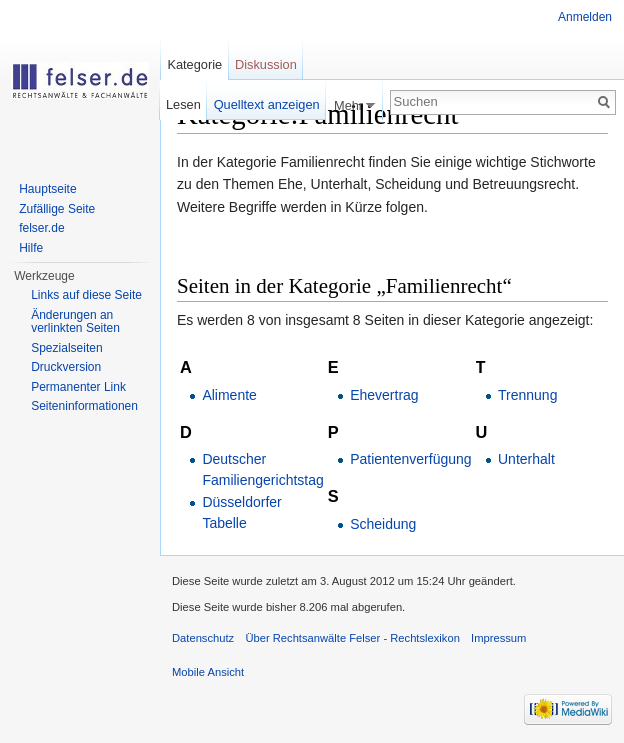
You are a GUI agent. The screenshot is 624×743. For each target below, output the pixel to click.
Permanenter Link (78, 387)
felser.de (41, 228)
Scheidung (383, 524)
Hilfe (31, 248)
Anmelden (585, 17)
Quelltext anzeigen (267, 104)
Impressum (498, 638)
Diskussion (266, 64)
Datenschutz (203, 638)
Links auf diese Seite (86, 295)
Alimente (229, 395)
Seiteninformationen (84, 406)
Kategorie (194, 64)
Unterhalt (526, 459)
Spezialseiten (66, 348)
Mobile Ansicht (208, 672)
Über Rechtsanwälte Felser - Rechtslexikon (352, 638)
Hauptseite (47, 189)
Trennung (527, 395)
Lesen (183, 104)
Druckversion (66, 367)
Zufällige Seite (57, 209)
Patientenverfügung (410, 459)
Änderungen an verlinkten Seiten (75, 322)
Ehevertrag (384, 395)
